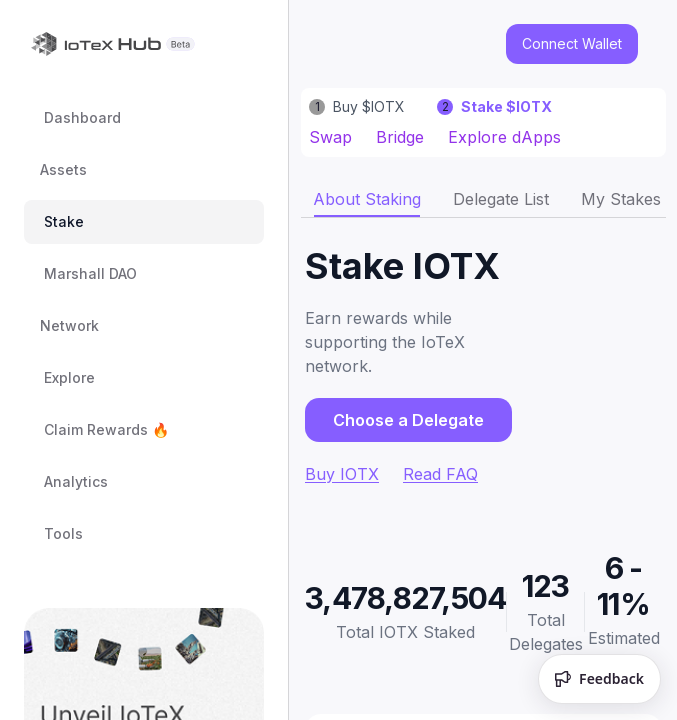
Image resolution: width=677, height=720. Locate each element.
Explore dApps (504, 137)
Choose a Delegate (408, 420)
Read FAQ (440, 474)
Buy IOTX (342, 474)
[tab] (367, 199)
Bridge (400, 137)
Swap (330, 137)
